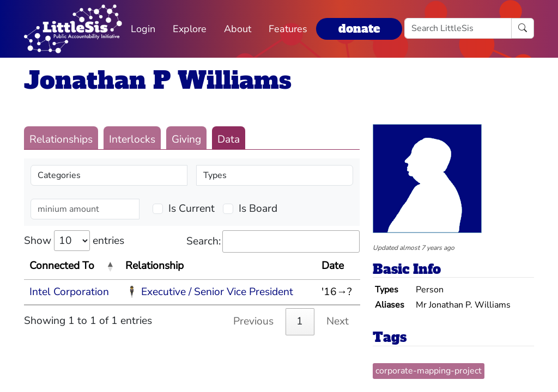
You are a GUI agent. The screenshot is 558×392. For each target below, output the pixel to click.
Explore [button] (190, 29)
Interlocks (132, 139)
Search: (273, 241)
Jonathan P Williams (158, 80)
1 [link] (300, 321)
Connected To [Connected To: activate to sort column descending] (62, 266)
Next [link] (338, 321)
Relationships (61, 139)
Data (229, 139)
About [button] (238, 29)
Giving (186, 139)
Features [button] (288, 29)
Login (143, 29)
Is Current (192, 209)
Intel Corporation (69, 292)
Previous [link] (253, 321)
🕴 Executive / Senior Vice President (209, 292)
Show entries (74, 241)
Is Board (258, 209)
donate (359, 29)
